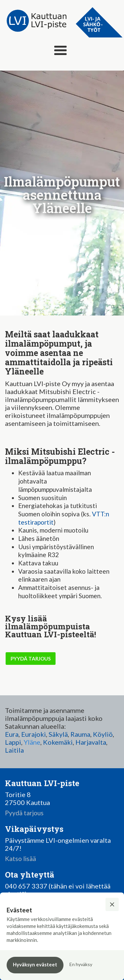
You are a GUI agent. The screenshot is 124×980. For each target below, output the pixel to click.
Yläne (32, 742)
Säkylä (58, 734)
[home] (35, 21)
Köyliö (103, 734)
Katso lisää (21, 859)
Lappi (13, 742)
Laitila (14, 750)
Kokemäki (58, 742)
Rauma (80, 734)
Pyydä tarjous (24, 813)
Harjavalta (91, 742)
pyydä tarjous (31, 659)
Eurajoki (34, 734)
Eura (12, 734)
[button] (61, 51)
